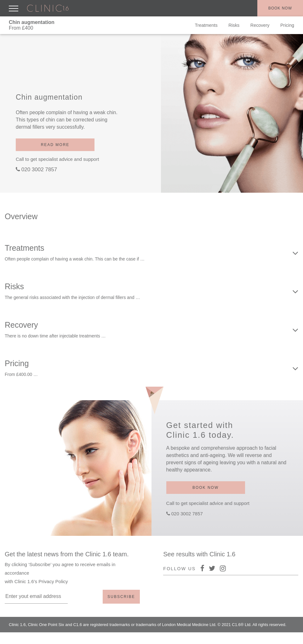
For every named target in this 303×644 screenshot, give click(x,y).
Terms (282, 638)
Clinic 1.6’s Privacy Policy (41, 581)
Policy (264, 638)
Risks (234, 25)
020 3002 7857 (39, 170)
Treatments (206, 25)
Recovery (260, 25)
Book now (280, 8)
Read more (55, 145)
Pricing (287, 25)
